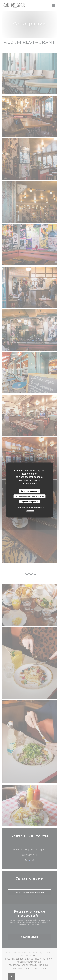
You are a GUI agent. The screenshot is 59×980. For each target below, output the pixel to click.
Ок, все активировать (29, 491)
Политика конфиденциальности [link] (30, 507)
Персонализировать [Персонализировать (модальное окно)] (29, 501)
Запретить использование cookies (30, 496)
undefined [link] (30, 511)
